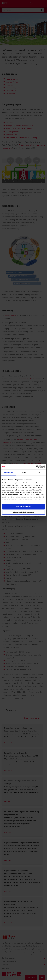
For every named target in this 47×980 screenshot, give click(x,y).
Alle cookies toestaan (23, 506)
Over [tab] (39, 472)
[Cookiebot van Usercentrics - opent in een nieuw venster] (36, 467)
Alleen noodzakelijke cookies (23, 512)
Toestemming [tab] (8, 472)
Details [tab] (23, 472)
